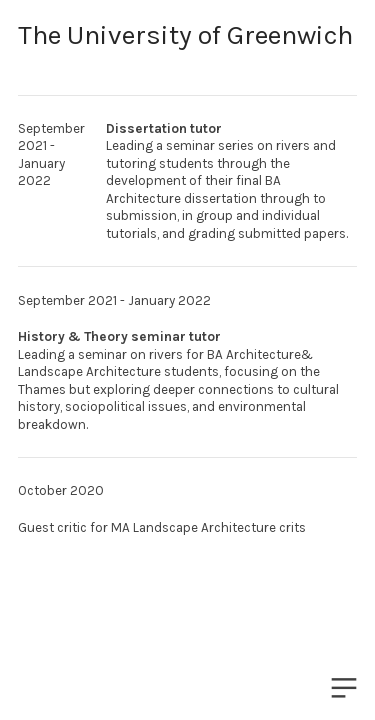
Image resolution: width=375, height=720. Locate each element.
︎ (344, 688)
